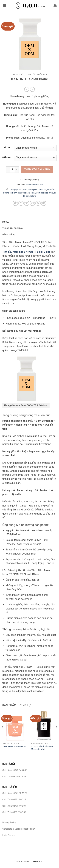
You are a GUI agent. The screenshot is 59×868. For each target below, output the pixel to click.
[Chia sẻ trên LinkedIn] (44, 203)
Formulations (33, 855)
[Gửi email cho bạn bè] (32, 203)
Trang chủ (17, 74)
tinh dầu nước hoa (22, 193)
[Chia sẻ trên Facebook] (21, 203)
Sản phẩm (18, 855)
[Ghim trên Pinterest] (38, 203)
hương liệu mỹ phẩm (18, 189)
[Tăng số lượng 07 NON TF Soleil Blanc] (17, 170)
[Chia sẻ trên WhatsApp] (15, 203)
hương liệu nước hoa (37, 189)
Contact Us (15, 857)
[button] (4, 5)
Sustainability (32, 857)
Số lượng (6, 157)
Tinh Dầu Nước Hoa (37, 74)
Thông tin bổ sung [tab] (13, 228)
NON (8, 855)
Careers (46, 857)
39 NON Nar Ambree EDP (14, 746)
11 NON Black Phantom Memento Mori (42, 748)
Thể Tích (6, 148)
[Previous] (3, 733)
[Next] (56, 733)
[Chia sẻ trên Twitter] (27, 203)
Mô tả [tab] (6, 222)
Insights (47, 855)
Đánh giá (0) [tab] (9, 235)
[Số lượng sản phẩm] (12, 170)
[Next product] (27, 89)
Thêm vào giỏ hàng (37, 169)
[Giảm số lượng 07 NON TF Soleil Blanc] (8, 170)
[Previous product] (32, 89)
